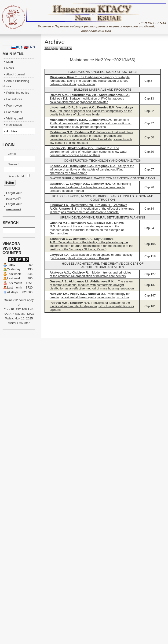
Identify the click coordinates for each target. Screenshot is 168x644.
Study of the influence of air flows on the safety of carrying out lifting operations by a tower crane (92, 169)
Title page (51, 48)
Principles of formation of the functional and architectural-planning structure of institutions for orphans (92, 306)
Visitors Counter (19, 323)
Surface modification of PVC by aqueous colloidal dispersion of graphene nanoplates (90, 98)
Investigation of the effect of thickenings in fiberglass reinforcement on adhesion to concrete (92, 209)
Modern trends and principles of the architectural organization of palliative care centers (90, 274)
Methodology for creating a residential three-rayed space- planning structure (90, 296)
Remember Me (19, 176)
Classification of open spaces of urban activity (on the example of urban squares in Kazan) (91, 256)
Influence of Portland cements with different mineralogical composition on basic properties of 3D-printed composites (91, 123)
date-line (66, 48)
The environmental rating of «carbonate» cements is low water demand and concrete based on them (88, 152)
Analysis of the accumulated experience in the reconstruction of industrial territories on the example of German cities (87, 228)
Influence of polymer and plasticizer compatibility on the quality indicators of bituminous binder (91, 111)
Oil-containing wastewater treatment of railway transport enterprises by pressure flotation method (90, 187)
